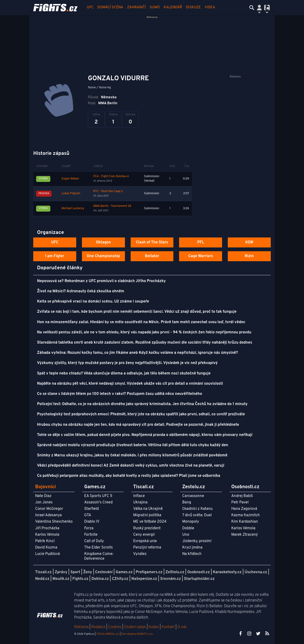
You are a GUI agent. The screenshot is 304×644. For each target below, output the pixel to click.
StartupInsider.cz (199, 579)
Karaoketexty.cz (227, 572)
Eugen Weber (70, 179)
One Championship (103, 256)
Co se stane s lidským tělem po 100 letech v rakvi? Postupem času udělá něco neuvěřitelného (120, 394)
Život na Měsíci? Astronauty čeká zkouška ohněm (81, 291)
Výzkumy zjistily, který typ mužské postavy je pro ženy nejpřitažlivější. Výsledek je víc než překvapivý (127, 363)
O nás (182, 627)
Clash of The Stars (152, 242)
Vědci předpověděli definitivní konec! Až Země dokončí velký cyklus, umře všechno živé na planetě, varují (131, 466)
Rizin (249, 256)
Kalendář (173, 7)
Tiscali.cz (43, 572)
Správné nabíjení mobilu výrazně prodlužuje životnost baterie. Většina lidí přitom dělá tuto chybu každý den (133, 445)
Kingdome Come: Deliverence (99, 556)
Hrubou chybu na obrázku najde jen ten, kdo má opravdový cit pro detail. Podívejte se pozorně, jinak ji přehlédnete (138, 425)
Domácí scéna (110, 7)
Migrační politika (147, 515)
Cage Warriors (201, 256)
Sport (75, 572)
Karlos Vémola (47, 535)
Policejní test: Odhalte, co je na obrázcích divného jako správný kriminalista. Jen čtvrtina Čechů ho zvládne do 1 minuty (142, 404)
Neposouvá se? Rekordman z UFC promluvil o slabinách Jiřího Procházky (101, 281)
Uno (186, 535)
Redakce (98, 627)
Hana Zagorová (244, 509)
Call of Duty (94, 541)
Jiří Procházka (47, 528)
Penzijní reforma (147, 548)
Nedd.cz (42, 579)
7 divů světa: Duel (197, 515)
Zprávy (61, 572)
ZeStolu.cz (175, 572)
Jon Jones (44, 502)
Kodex (154, 627)
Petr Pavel (240, 502)
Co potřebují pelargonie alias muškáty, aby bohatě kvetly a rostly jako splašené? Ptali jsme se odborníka (129, 476)
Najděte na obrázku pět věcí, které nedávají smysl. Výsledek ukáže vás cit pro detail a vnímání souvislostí (130, 384)
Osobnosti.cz (199, 572)
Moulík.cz (61, 579)
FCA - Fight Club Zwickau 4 (111, 176)
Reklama (81, 627)
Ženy (88, 572)
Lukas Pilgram (71, 194)
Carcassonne (193, 496)
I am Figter (55, 256)
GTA (88, 515)
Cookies (115, 627)
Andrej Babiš (242, 496)
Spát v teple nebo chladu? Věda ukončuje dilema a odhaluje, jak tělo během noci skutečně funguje (124, 374)
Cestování (104, 572)
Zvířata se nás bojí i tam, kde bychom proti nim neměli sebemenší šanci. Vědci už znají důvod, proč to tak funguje (137, 312)
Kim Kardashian (245, 522)
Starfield (91, 509)
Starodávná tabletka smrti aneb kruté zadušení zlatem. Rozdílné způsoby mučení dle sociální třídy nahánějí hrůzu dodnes (145, 343)
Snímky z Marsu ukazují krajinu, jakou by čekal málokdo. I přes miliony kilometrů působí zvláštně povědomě (132, 455)
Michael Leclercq (73, 208)
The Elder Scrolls (98, 548)
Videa (210, 7)
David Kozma (46, 548)
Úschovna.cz (256, 572)
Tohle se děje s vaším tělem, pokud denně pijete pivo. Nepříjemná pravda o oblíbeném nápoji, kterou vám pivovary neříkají (145, 435)
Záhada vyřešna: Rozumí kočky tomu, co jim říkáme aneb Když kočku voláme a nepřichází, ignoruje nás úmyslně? (138, 353)
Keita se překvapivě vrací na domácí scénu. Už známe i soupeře (93, 302)
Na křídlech (192, 554)
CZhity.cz (120, 579)
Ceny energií (144, 535)
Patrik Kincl (45, 541)
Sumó (155, 7)
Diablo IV (92, 522)
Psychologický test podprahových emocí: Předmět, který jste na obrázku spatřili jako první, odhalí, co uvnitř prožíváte (141, 414)
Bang (187, 502)
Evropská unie (145, 541)
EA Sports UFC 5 (98, 496)
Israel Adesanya (48, 515)
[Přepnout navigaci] (259, 8)
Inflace (139, 496)
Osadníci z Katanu (197, 509)
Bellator (152, 256)
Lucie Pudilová (47, 554)
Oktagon (103, 242)
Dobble (188, 528)
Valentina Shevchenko (54, 522)
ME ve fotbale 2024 (150, 522)
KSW (249, 242)
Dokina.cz (100, 579)
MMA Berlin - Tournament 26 (112, 206)
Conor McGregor (49, 509)
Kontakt (169, 627)
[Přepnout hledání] (252, 8)
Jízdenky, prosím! (197, 541)
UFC (90, 7)
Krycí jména (192, 548)
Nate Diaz (43, 496)
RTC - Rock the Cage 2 (108, 191)
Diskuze (193, 7)
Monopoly (191, 522)
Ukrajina (140, 502)
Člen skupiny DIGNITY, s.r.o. (137, 634)
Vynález (140, 554)
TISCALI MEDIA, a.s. (108, 634)
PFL (201, 242)
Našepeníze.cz (144, 579)
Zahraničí (136, 7)
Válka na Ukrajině (148, 509)
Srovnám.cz (171, 579)
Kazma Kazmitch (246, 515)
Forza (89, 528)
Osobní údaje (135, 627)
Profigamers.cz (149, 572)
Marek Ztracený (245, 535)
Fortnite (91, 535)
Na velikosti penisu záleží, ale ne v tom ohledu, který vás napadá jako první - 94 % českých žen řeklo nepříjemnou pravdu (144, 332)
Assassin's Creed (98, 502)
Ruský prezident (147, 528)
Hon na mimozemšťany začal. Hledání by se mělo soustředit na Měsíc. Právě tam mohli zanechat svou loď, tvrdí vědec (141, 322)
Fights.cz (80, 579)
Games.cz (124, 572)
